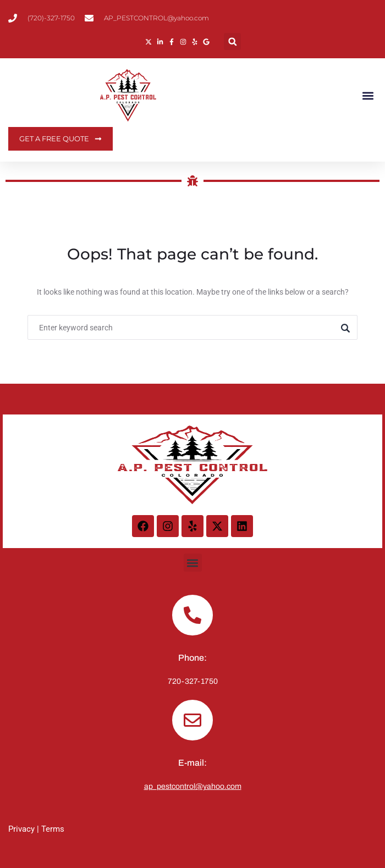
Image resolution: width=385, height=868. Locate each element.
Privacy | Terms (36, 829)
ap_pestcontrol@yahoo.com (193, 786)
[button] (232, 42)
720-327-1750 (193, 681)
